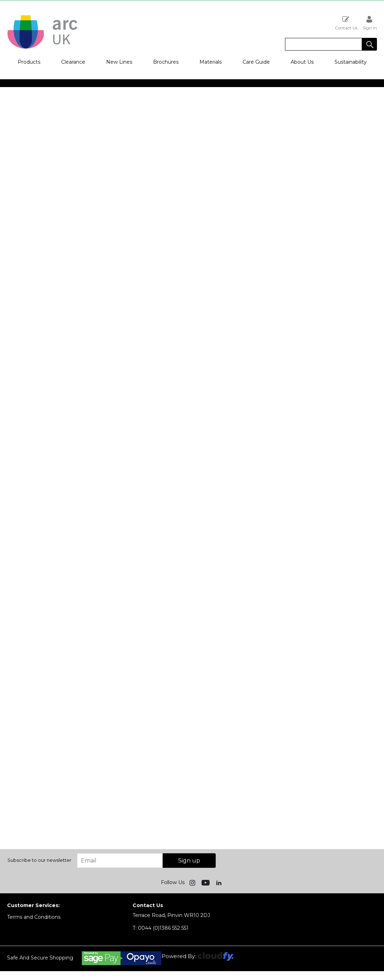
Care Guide (256, 62)
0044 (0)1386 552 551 (161, 928)
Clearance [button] (73, 62)
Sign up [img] (189, 861)
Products (29, 62)
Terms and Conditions (34, 917)
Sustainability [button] (351, 62)
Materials (211, 62)
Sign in (370, 23)
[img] (193, 882)
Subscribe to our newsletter (39, 860)
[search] (324, 44)
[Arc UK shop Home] (42, 48)
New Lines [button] (119, 62)
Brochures (166, 62)
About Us (302, 62)
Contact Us (346, 23)
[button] (370, 44)
